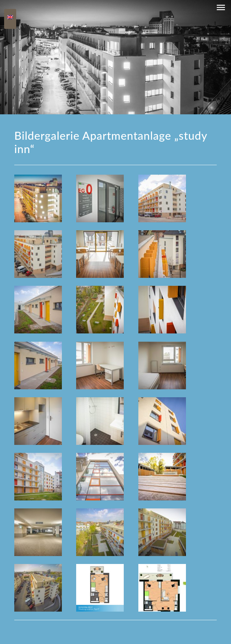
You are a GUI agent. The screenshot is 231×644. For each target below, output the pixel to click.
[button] (221, 7)
